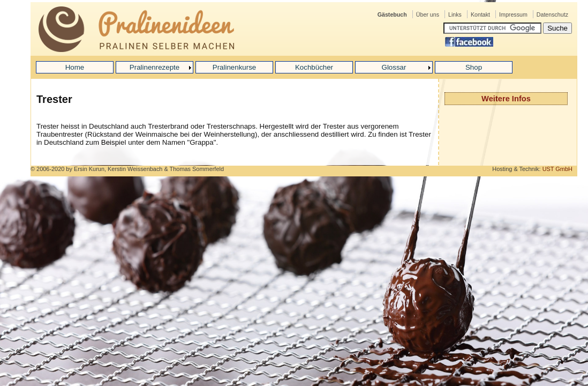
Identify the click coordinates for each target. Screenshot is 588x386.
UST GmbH (557, 169)
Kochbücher (314, 67)
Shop (474, 67)
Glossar (394, 67)
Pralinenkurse (235, 67)
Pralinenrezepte (154, 67)
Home (75, 67)
